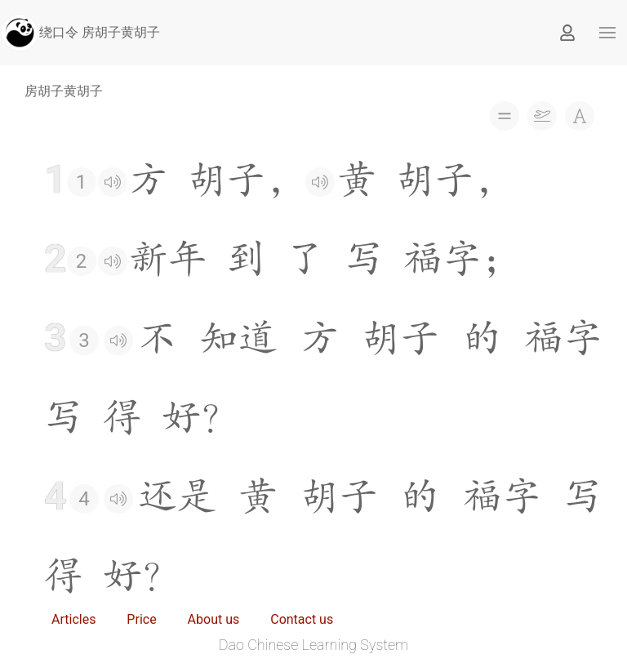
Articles (73, 619)
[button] (607, 33)
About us (214, 619)
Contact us (302, 619)
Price (141, 619)
